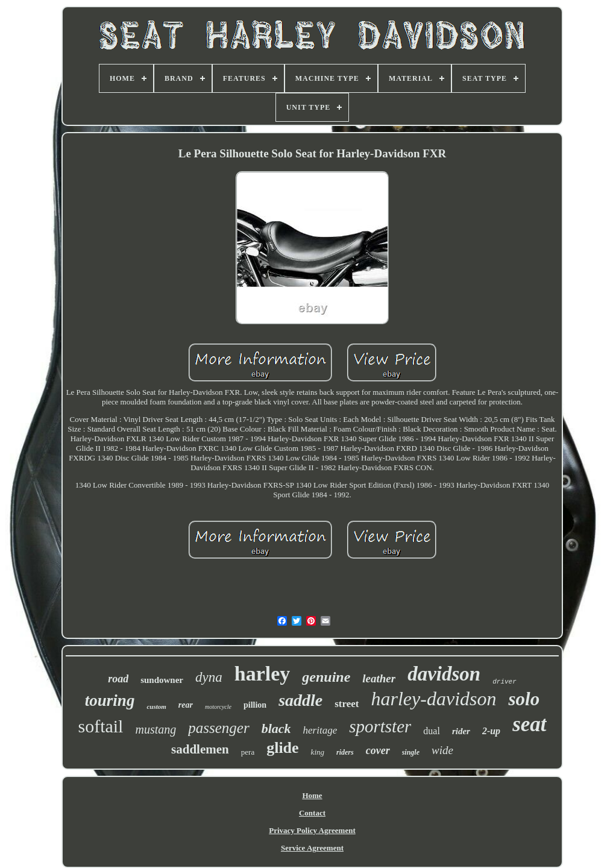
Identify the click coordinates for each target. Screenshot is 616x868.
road (118, 679)
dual (432, 731)
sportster (380, 726)
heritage (320, 730)
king (318, 752)
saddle (300, 700)
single (411, 752)
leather (379, 678)
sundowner (162, 680)
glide (282, 748)
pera (248, 752)
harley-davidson (434, 699)
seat (529, 724)
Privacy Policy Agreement (312, 830)
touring (110, 700)
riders (345, 752)
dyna (209, 677)
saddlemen (200, 749)
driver (504, 682)
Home (312, 795)
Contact (312, 813)
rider (461, 731)
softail (100, 726)
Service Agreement (312, 848)
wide (442, 750)
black (276, 728)
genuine (326, 677)
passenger (218, 728)
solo (524, 699)
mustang (156, 729)
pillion (255, 705)
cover (378, 750)
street (347, 704)
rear (186, 705)
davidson (444, 674)
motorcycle (218, 707)
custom (156, 706)
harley (262, 674)
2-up (491, 731)
